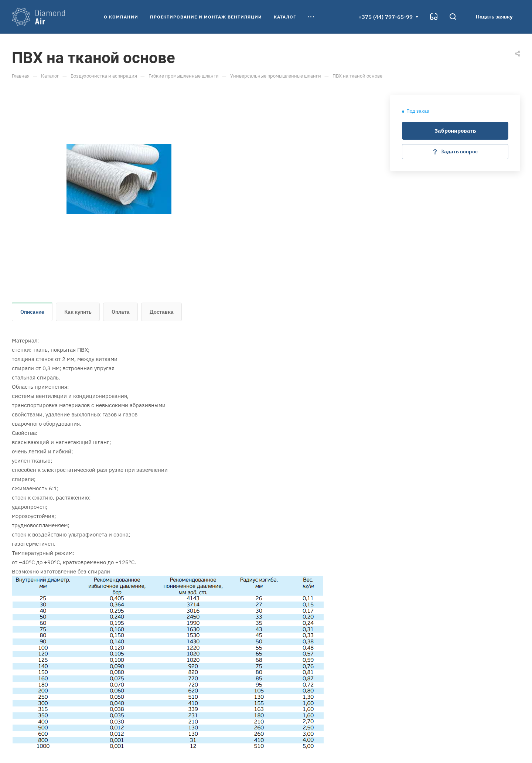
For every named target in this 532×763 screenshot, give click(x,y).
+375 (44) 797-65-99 (386, 17)
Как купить (78, 312)
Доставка (162, 312)
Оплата (121, 312)
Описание (32, 312)
